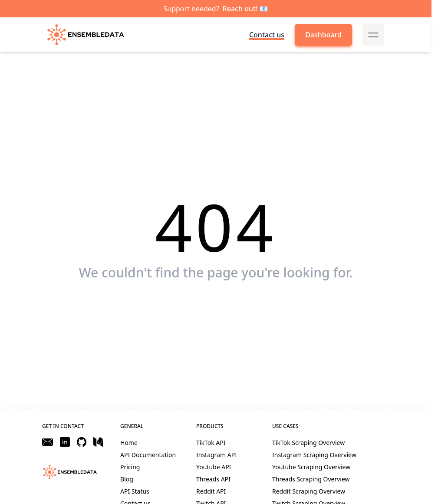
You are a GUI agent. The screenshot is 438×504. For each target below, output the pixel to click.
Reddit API (211, 491)
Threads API (213, 479)
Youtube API (214, 467)
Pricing (130, 467)
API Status (135, 491)
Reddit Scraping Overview (309, 491)
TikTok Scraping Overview (308, 443)
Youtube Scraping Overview (311, 467)
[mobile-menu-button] (373, 35)
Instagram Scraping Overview (314, 455)
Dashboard (323, 35)
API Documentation (148, 455)
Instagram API (217, 455)
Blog (127, 479)
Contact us (267, 35)
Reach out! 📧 (245, 9)
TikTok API (211, 443)
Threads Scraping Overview (311, 479)
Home (129, 443)
